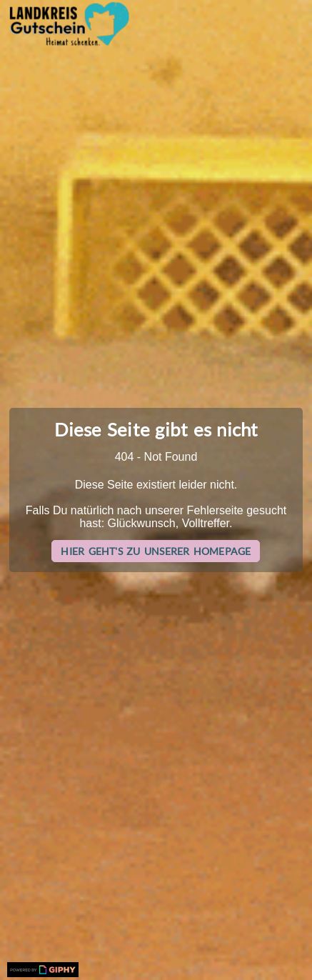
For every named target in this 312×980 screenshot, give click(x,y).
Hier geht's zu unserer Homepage (156, 551)
